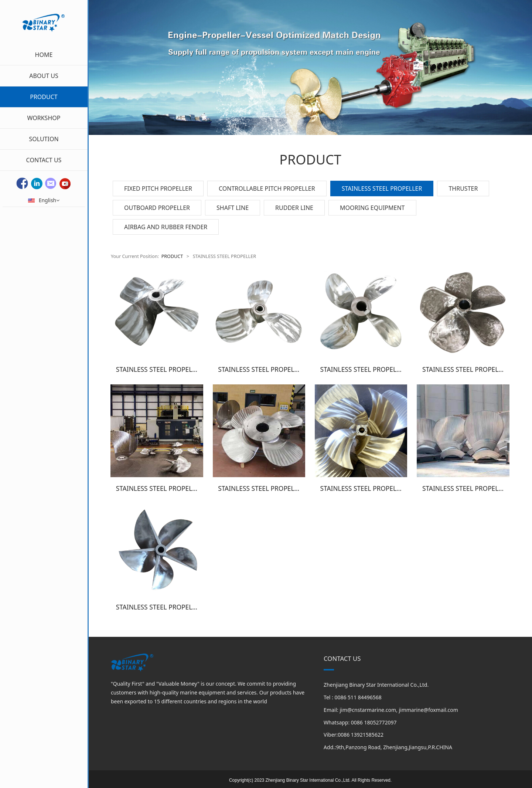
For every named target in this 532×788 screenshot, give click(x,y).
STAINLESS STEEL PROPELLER (382, 188)
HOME (44, 55)
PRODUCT (44, 97)
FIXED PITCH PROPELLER (158, 188)
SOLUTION (44, 139)
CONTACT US (44, 160)
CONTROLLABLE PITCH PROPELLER (267, 188)
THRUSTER (463, 188)
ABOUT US (44, 76)
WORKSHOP (44, 118)
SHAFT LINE (233, 208)
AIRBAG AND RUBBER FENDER (166, 227)
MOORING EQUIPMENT (372, 208)
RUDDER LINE (294, 208)
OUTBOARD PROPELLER (157, 208)
